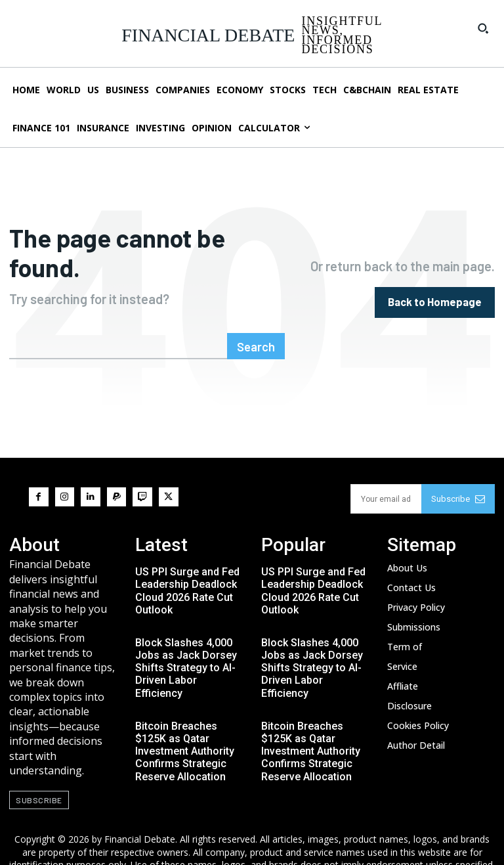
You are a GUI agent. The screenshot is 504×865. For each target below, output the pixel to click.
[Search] (258, 314)
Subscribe (458, 467)
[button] (483, 28)
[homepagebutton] (436, 286)
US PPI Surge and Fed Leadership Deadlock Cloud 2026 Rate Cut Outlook (187, 559)
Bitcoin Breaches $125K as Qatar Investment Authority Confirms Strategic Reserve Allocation (185, 719)
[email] (386, 467)
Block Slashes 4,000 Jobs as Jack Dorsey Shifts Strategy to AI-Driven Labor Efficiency (186, 636)
